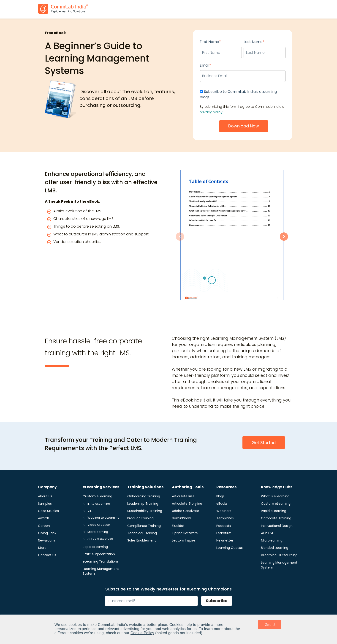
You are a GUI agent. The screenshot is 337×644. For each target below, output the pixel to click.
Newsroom (46, 540)
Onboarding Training (144, 496)
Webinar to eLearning (103, 518)
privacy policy (211, 112)
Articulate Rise (183, 496)
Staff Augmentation (99, 554)
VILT (90, 511)
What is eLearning (275, 496)
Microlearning (98, 532)
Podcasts (224, 526)
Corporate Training (276, 518)
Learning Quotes (230, 548)
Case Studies (48, 511)
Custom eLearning (97, 496)
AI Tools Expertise (100, 539)
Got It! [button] (270, 624)
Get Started (264, 443)
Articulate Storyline (187, 504)
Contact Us (47, 555)
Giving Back (47, 533)
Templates (225, 518)
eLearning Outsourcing (279, 555)
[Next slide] (284, 237)
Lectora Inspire (184, 540)
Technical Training (142, 533)
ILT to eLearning (99, 504)
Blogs (220, 496)
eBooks (222, 504)
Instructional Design (277, 526)
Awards (44, 518)
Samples (45, 504)
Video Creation (99, 525)
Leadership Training (143, 504)
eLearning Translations (101, 561)
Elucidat (178, 526)
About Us (45, 496)
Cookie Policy (142, 633)
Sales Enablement (142, 540)
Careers (44, 526)
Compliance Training (144, 526)
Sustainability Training (145, 511)
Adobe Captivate (186, 511)
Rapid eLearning (95, 547)
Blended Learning (275, 548)
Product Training (140, 518)
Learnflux (224, 533)
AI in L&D (268, 533)
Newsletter (225, 540)
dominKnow (181, 518)
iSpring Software (185, 533)
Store (42, 548)
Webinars (224, 511)
